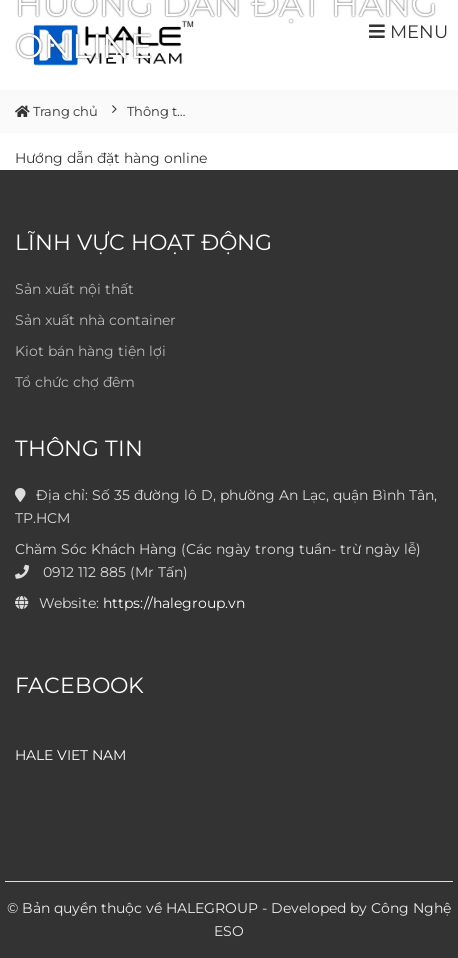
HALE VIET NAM (70, 755)
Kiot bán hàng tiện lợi (90, 351)
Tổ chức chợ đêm (75, 382)
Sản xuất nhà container (95, 320)
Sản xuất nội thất (74, 289)
